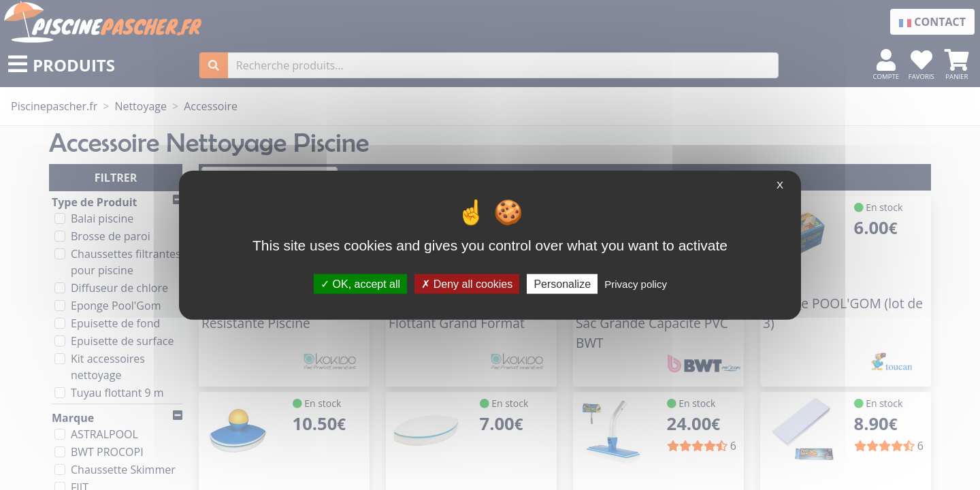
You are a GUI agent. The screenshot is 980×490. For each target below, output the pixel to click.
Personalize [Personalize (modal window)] (562, 283)
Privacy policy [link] (636, 283)
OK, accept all (360, 283)
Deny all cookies (467, 283)
